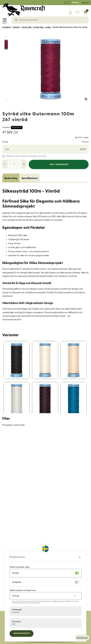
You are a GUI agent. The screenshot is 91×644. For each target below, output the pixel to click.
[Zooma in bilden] (85, 98)
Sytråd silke (27, 27)
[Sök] (16, 20)
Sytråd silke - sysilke (42, 27)
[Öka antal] (24, 164)
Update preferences (22, 634)
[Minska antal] (5, 164)
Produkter (7, 27)
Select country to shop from (23, 590)
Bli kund (85, 3)
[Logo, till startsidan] (24, 10)
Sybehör (16, 27)
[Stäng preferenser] (80, 557)
